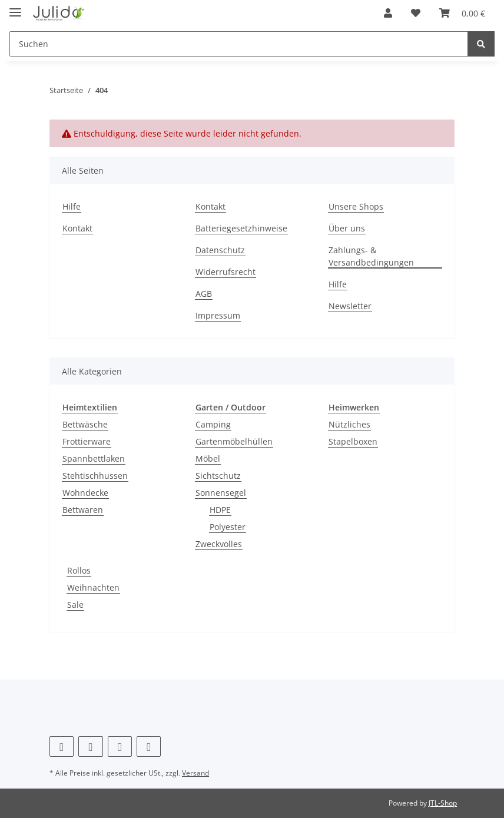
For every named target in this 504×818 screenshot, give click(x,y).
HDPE (220, 510)
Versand (195, 773)
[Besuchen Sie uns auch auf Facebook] (62, 746)
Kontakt (77, 228)
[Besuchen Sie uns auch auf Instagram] (120, 746)
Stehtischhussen (95, 476)
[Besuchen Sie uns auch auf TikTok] (149, 746)
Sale (75, 605)
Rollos (79, 570)
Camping (213, 424)
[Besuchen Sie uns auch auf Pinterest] (90, 746)
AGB (204, 294)
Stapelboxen (353, 441)
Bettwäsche (85, 424)
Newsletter (350, 306)
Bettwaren (83, 510)
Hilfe (72, 206)
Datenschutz (220, 250)
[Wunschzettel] (416, 13)
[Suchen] (239, 44)
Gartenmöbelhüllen (234, 441)
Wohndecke (85, 493)
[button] (388, 13)
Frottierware (87, 441)
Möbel (208, 458)
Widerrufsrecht (226, 272)
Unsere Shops (356, 206)
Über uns (347, 228)
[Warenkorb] (462, 13)
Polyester (228, 527)
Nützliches (349, 424)
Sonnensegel (221, 493)
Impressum (218, 315)
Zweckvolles (219, 544)
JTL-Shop (443, 803)
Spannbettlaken (94, 458)
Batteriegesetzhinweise (241, 228)
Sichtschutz (218, 476)
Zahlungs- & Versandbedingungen (371, 256)
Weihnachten (93, 587)
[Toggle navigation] (15, 7)
